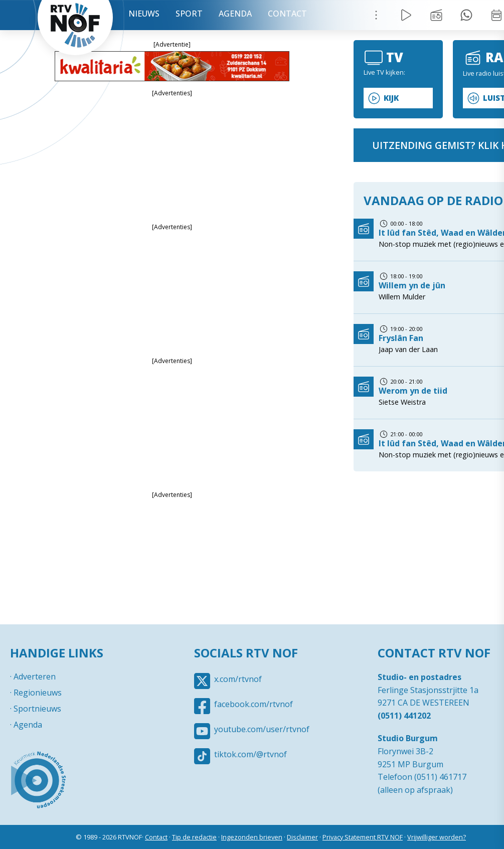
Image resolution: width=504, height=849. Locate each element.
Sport (189, 14)
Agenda (235, 14)
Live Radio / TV (406, 15)
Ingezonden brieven (252, 837)
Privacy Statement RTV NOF (363, 837)
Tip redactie (466, 15)
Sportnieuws (37, 709)
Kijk (391, 98)
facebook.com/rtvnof (254, 704)
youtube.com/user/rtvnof (262, 729)
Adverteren (35, 676)
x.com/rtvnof (238, 679)
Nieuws (144, 14)
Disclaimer (302, 837)
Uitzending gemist (436, 15)
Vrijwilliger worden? (437, 837)
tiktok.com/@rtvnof (250, 754)
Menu (376, 15)
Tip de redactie (194, 837)
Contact (287, 14)
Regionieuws (38, 693)
